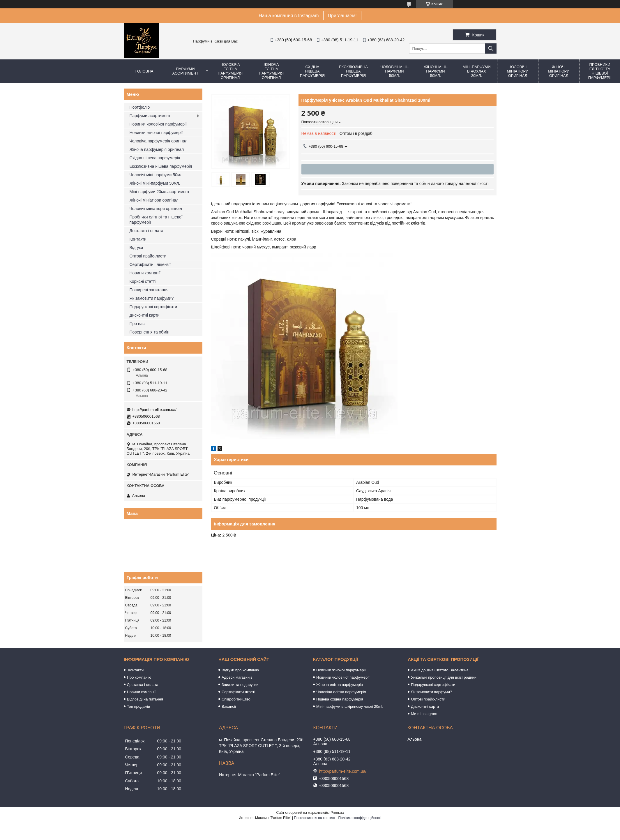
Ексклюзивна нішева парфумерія (353, 71)
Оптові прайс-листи (148, 256)
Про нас (137, 324)
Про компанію (139, 677)
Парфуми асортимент (186, 71)
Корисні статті (143, 281)
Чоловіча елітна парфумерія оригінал (230, 71)
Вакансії (229, 706)
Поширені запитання (149, 290)
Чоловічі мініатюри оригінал (517, 71)
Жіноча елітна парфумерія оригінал (271, 71)
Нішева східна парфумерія (340, 699)
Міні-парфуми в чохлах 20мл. (476, 71)
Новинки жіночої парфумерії (156, 133)
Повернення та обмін (150, 332)
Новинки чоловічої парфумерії (158, 124)
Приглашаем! (342, 16)
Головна (144, 71)
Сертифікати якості (239, 692)
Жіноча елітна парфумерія (340, 685)
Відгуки (136, 248)
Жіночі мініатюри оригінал (559, 71)
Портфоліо (140, 107)
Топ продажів (138, 706)
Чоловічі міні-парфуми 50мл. (394, 71)
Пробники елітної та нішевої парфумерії (156, 220)
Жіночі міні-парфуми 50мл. (436, 71)
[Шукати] (491, 48)
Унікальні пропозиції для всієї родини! (444, 677)
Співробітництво (236, 699)
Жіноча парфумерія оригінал (157, 149)
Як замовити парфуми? (152, 298)
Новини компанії (145, 273)
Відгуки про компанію (240, 670)
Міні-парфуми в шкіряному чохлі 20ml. (350, 706)
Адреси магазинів (237, 677)
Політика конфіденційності (360, 818)
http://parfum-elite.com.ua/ (154, 410)
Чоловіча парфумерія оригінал (159, 141)
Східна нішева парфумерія (312, 71)
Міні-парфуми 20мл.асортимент (160, 192)
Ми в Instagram (424, 714)
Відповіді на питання (145, 699)
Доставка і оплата (146, 231)
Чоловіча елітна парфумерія (341, 692)
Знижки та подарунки (240, 685)
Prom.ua (337, 813)
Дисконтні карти (145, 315)
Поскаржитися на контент (315, 818)
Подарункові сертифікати (153, 307)
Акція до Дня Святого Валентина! (440, 670)
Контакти (138, 239)
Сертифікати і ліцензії (150, 264)
